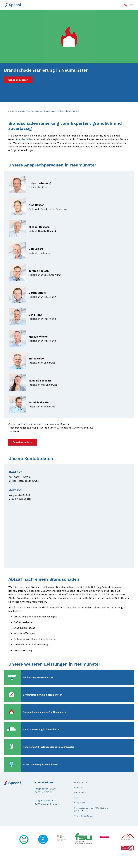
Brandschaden (24, 139)
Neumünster (36, 111)
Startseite (13, 111)
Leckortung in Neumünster (38, 677)
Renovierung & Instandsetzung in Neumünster (49, 747)
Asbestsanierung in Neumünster (41, 764)
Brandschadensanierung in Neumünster (45, 712)
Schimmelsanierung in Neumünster (42, 695)
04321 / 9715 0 (22, 477)
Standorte (24, 111)
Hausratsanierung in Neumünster (41, 729)
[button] (131, 5)
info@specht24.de (28, 481)
